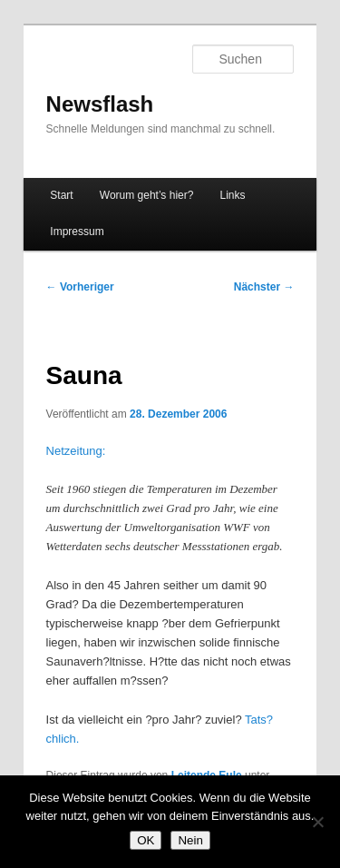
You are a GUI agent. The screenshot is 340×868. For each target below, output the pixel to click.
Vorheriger (80, 287)
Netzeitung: (76, 451)
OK (146, 840)
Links (232, 195)
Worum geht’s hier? (147, 195)
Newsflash (100, 104)
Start (61, 195)
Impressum (77, 232)
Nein (190, 840)
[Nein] (317, 822)
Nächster (264, 287)
